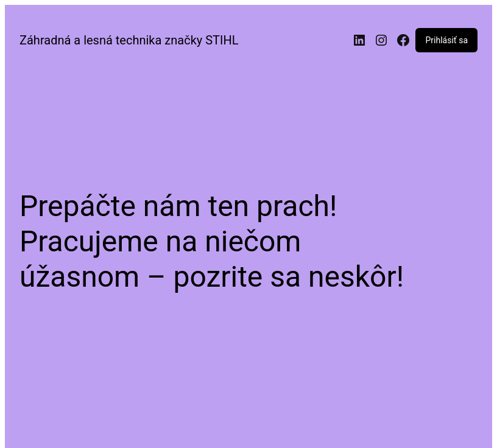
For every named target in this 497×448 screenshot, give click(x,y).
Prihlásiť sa (446, 40)
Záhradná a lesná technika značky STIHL (129, 40)
